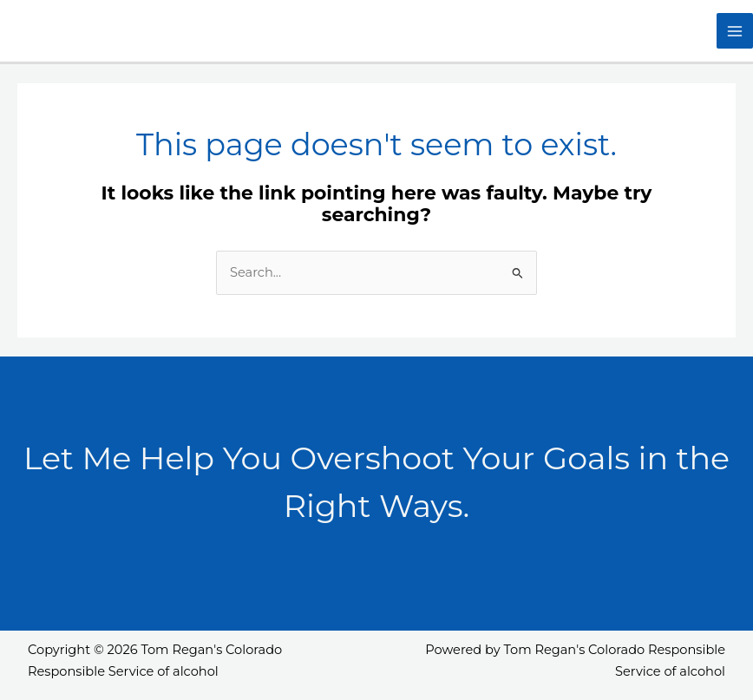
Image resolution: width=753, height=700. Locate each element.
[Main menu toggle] (735, 31)
